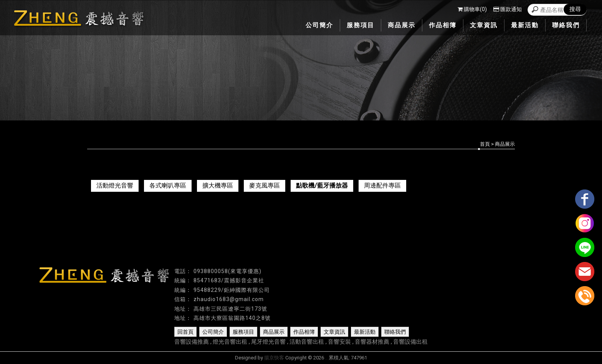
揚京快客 (274, 358)
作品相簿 (304, 332)
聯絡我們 (395, 332)
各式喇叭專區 (168, 185)
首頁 (485, 144)
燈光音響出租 (230, 342)
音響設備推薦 (192, 342)
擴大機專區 (218, 185)
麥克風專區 (265, 185)
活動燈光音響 (115, 185)
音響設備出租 (410, 342)
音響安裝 (339, 342)
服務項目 (243, 332)
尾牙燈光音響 (268, 342)
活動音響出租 (307, 342)
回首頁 (185, 332)
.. (326, 358)
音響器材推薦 (372, 342)
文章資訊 (334, 332)
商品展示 (274, 332)
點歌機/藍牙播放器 (322, 185)
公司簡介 (213, 332)
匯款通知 (508, 9)
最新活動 (365, 332)
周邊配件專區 (382, 185)
